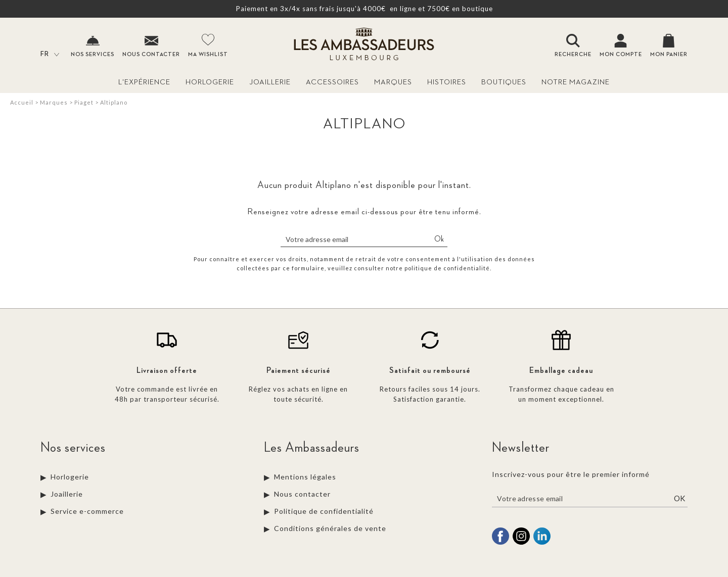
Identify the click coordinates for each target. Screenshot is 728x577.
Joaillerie (270, 82)
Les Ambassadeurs (312, 448)
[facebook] (500, 543)
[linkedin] (542, 543)
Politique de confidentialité (324, 511)
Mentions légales (305, 477)
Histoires (447, 82)
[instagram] (521, 543)
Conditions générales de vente (330, 528)
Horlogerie (210, 82)
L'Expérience (144, 82)
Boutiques (504, 82)
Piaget (84, 102)
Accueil (22, 102)
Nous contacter (302, 494)
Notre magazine (576, 82)
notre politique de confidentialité (438, 268)
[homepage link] (364, 45)
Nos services (73, 448)
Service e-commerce (87, 511)
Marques (393, 82)
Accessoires (332, 82)
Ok (439, 239)
